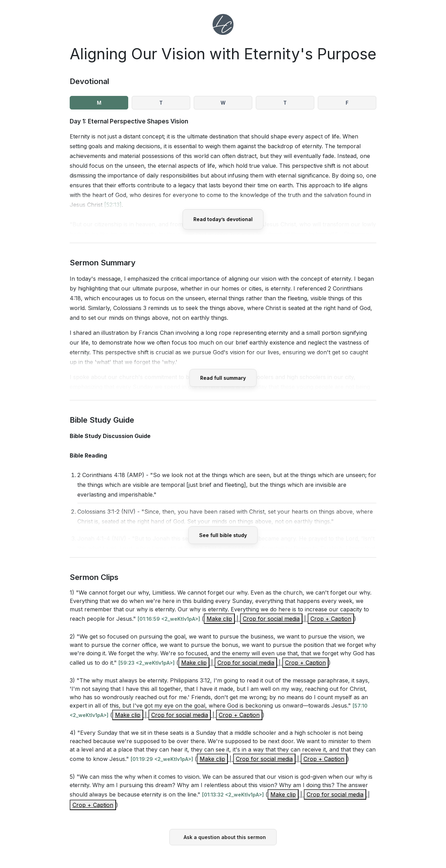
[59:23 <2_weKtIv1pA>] (147, 663)
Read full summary (223, 378)
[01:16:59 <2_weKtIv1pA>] (169, 619)
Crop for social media (271, 619)
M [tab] (99, 103)
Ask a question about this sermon (225, 837)
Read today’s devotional (223, 219)
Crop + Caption (331, 619)
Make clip (219, 619)
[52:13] (113, 205)
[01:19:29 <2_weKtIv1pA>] (162, 759)
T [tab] (161, 103)
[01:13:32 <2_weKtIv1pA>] (233, 795)
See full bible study (223, 535)
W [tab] (223, 103)
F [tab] (347, 103)
